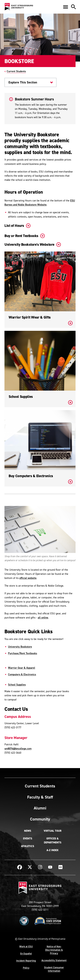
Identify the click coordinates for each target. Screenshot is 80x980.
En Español (26, 954)
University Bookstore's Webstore (32, 244)
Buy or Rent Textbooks (24, 236)
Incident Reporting (26, 961)
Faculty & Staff (40, 797)
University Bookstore (20, 647)
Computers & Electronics (22, 674)
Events (28, 839)
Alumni (40, 808)
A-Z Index (52, 850)
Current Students (16, 71)
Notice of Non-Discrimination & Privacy (54, 950)
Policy (26, 968)
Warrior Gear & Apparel (22, 668)
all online (43, 618)
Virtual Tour (53, 831)
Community (40, 819)
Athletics (28, 846)
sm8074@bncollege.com (18, 749)
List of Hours (17, 226)
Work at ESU (26, 946)
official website (28, 578)
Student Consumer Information (54, 969)
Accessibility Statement (54, 960)
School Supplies (17, 685)
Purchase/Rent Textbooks (23, 653)
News (28, 831)
